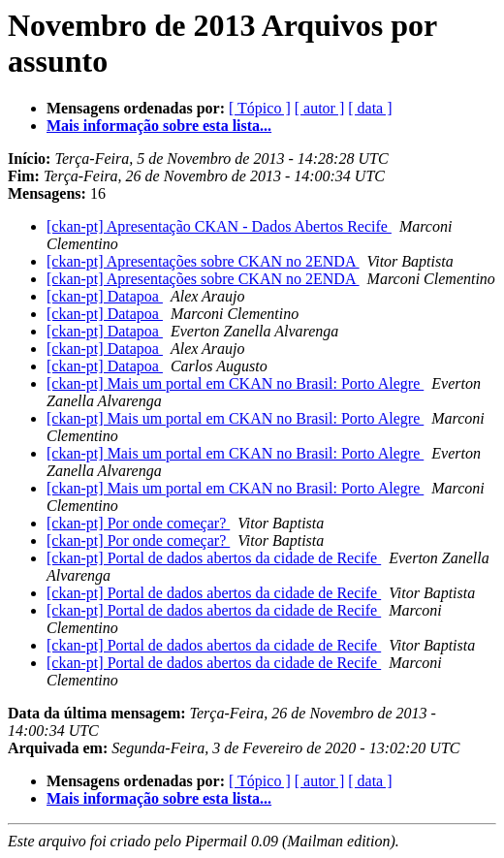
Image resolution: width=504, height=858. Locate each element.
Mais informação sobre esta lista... (159, 126)
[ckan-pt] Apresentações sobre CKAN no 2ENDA (203, 261)
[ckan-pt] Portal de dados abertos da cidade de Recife (214, 558)
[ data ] (370, 108)
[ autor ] (320, 108)
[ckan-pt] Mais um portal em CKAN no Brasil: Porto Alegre (235, 383)
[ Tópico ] (260, 108)
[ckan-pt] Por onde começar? (138, 523)
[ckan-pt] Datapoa (105, 296)
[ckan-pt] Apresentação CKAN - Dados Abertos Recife (219, 226)
